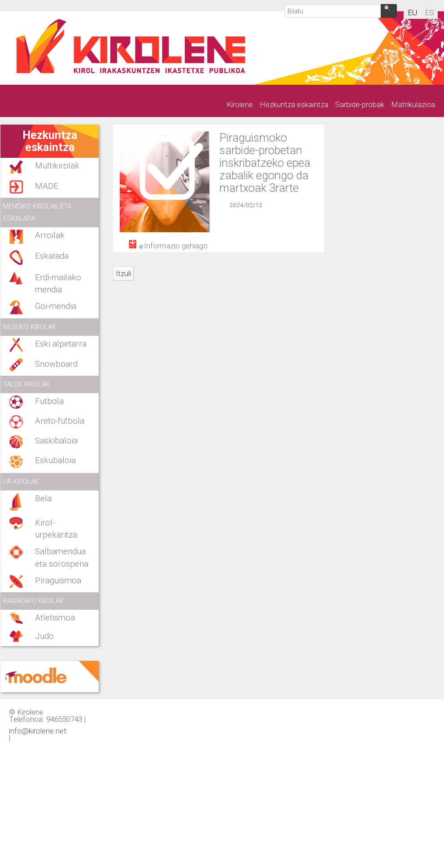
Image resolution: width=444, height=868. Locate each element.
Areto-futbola (60, 421)
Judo (44, 636)
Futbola (49, 401)
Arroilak (50, 235)
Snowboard (56, 364)
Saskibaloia (56, 441)
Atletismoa (55, 618)
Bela (43, 499)
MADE (47, 186)
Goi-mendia (56, 306)
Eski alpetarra (61, 344)
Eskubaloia (55, 460)
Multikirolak (57, 166)
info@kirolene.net (38, 730)
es (429, 13)
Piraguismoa (58, 581)
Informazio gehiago (176, 246)
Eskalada (52, 256)
